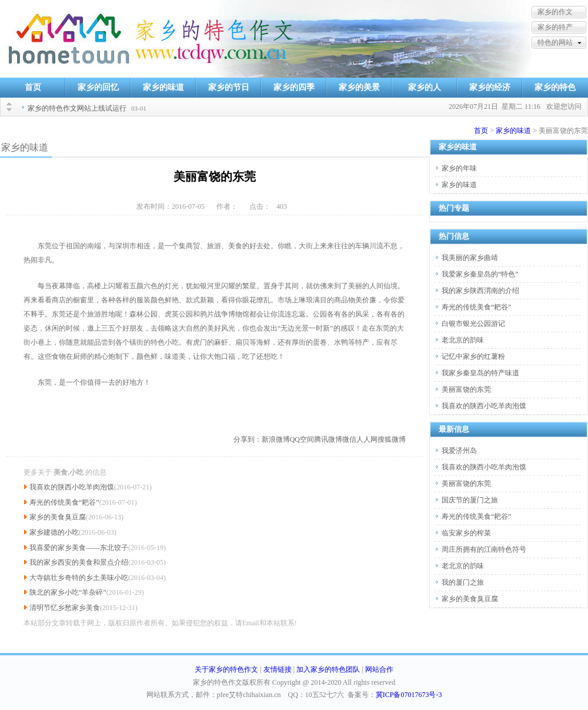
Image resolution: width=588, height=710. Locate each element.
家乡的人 (425, 87)
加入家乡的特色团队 (328, 669)
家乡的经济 (490, 87)
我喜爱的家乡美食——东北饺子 (79, 548)
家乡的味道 (163, 87)
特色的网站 (555, 42)
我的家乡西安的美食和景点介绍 (79, 562)
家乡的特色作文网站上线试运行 (77, 108)
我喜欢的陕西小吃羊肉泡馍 (72, 487)
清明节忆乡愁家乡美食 (65, 608)
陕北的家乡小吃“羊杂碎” (68, 592)
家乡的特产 (555, 27)
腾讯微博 (328, 439)
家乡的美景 (359, 87)
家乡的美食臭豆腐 (58, 517)
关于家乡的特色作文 (226, 669)
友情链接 (278, 669)
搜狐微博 (392, 439)
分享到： (248, 439)
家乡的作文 (555, 12)
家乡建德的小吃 (54, 532)
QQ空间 (302, 439)
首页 (33, 87)
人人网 (367, 439)
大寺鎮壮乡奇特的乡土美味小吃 (79, 578)
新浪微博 (276, 439)
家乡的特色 (555, 87)
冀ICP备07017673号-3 (409, 695)
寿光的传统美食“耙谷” (64, 502)
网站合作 (379, 669)
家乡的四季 (294, 87)
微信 (349, 439)
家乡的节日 (229, 87)
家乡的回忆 (98, 87)
